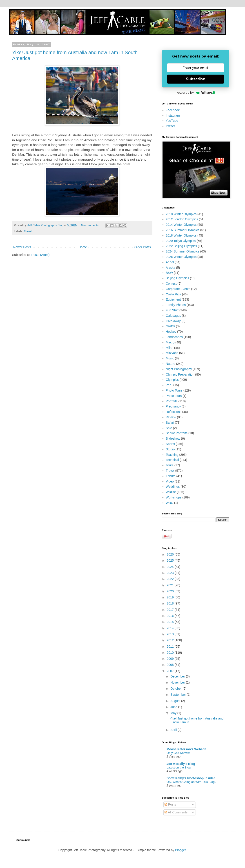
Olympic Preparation (180, 374)
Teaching (172, 455)
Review (171, 417)
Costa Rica (174, 294)
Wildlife (171, 492)
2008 (171, 665)
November (178, 682)
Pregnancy (173, 406)
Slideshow (173, 438)
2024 (171, 567)
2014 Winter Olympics (181, 225)
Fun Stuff (172, 310)
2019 (171, 597)
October (176, 689)
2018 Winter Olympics (181, 235)
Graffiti (170, 326)
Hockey (171, 332)
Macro (170, 342)
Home (83, 247)
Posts (170, 804)
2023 (171, 573)
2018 (171, 603)
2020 (171, 591)
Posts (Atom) (41, 255)
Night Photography (179, 369)
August (176, 701)
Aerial (170, 262)
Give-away (173, 321)
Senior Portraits (177, 433)
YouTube (172, 121)
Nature (171, 364)
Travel (28, 231)
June (174, 707)
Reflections (174, 412)
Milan (170, 348)
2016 (171, 616)
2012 (171, 640)
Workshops (174, 497)
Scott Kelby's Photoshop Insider (191, 778)
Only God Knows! (178, 753)
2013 (171, 634)
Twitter (170, 126)
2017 (171, 610)
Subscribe (196, 79)
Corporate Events (178, 289)
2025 (171, 560)
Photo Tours (174, 390)
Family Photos (176, 305)
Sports (170, 444)
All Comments (176, 812)
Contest (171, 283)
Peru (169, 385)
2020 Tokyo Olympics (181, 241)
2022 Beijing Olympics (182, 246)
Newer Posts (22, 247)
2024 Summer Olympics (183, 251)
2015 (171, 622)
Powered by (196, 93)
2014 (171, 628)
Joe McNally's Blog (181, 764)
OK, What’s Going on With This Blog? (191, 782)
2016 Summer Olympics (183, 230)
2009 (171, 659)
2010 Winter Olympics (181, 214)
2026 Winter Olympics (181, 257)
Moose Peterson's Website (186, 749)
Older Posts (143, 247)
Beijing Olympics (177, 278)
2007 (171, 671)
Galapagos (174, 316)
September (178, 695)
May (174, 713)
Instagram (173, 115)
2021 (171, 585)
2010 (171, 653)
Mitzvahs (172, 353)
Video (170, 481)
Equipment (173, 299)
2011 (171, 647)
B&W (169, 273)
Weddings (173, 487)
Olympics (172, 380)
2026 (171, 554)
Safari (170, 423)
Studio (170, 449)
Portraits (172, 401)
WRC (170, 503)
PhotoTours (174, 396)
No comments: (90, 225)
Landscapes (174, 337)
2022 (171, 579)
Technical (172, 460)
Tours (170, 465)
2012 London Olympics (182, 219)
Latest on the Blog (179, 767)
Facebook (173, 110)
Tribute (171, 476)
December (178, 676)
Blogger (180, 850)
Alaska (171, 268)
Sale (169, 428)
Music (170, 358)
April (174, 730)
